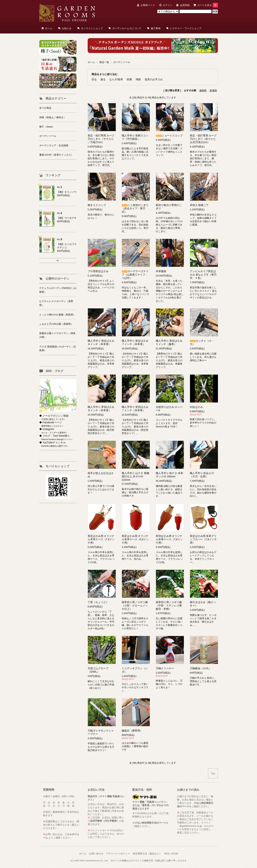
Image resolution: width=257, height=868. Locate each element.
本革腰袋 (161, 271)
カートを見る (207, 5)
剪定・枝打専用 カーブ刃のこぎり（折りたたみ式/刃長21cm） (203, 139)
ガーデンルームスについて (127, 28)
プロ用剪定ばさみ (98, 271)
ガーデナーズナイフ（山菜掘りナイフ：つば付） (135, 275)
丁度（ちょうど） (98, 602)
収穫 (129, 79)
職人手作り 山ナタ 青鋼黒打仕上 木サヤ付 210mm (135, 476)
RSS (167, 854)
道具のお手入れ (154, 79)
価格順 (203, 90)
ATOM (175, 854)
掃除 (138, 79)
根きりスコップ (97, 205)
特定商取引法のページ (154, 823)
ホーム (49, 28)
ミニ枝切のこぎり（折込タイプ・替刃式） (135, 208)
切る (94, 79)
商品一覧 (104, 62)
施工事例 (156, 28)
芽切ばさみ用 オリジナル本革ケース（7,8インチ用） (169, 539)
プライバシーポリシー (118, 854)
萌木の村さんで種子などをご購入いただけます (61, 825)
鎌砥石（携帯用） (132, 731)
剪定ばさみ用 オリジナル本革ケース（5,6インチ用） (135, 539)
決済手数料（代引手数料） (105, 821)
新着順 (213, 90)
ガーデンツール (122, 62)
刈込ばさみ (196, 407)
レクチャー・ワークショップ (186, 28)
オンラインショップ (92, 28)
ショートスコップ (169, 136)
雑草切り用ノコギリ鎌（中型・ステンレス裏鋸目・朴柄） (169, 605)
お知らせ (67, 28)
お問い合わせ (96, 854)
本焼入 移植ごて (199, 205)
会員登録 (185, 5)
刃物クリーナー (165, 668)
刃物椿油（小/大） (201, 668)
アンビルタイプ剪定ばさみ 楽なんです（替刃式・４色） (203, 275)
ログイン (167, 5)
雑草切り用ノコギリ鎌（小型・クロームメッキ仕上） (135, 605)
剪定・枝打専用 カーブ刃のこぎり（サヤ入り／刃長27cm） (101, 139)
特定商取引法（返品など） (147, 854)
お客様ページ (148, 5)
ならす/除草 (116, 79)
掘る (103, 79)
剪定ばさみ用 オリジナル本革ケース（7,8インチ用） (101, 539)
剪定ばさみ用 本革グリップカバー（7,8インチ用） (203, 539)
